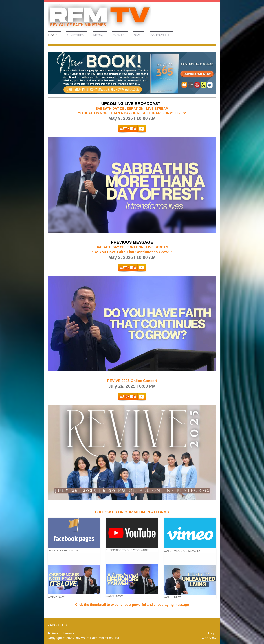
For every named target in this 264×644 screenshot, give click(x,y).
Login (212, 633)
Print (54, 633)
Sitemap (68, 633)
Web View (209, 638)
